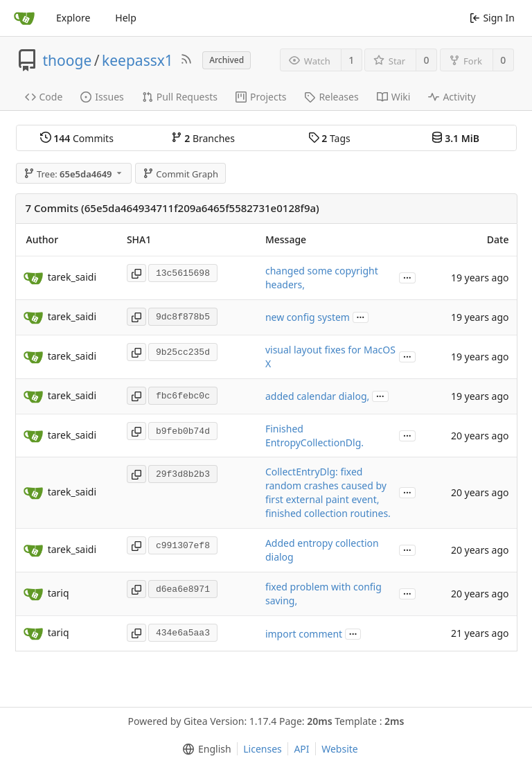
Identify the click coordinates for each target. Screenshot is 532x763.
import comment (304, 634)
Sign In (492, 18)
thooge (68, 60)
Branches (203, 138)
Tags (329, 138)
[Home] (24, 18)
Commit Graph (180, 174)
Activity (452, 97)
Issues (102, 97)
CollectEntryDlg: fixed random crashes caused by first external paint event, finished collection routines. (328, 492)
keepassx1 (138, 60)
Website (340, 749)
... (407, 277)
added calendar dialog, (317, 396)
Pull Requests (180, 97)
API (301, 749)
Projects (261, 97)
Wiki (394, 97)
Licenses (263, 749)
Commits (77, 138)
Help (126, 18)
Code (44, 97)
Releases (331, 97)
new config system (308, 317)
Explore (73, 18)
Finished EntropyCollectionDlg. (314, 436)
